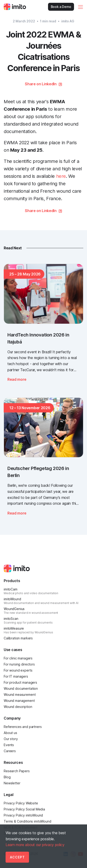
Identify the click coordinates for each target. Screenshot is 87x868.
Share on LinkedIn (41, 84)
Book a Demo (61, 7)
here (61, 176)
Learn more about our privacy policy (35, 845)
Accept (17, 857)
